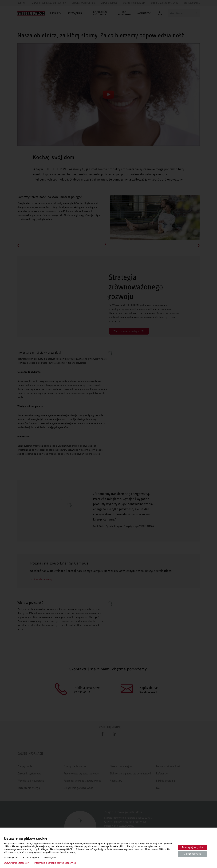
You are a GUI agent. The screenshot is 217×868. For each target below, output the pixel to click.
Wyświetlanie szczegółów (17, 863)
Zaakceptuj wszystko (192, 847)
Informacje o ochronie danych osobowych (55, 863)
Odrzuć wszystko (192, 854)
